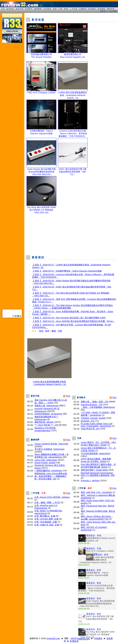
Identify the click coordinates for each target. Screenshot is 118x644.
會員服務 (101, 9)
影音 (41, 331)
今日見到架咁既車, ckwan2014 (96, 453)
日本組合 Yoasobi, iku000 (93, 418)
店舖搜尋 (83, 9)
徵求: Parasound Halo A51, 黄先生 (98, 506)
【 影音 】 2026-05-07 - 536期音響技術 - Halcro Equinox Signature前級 (67, 271)
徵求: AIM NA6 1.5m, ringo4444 (96, 492)
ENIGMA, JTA (88, 421)
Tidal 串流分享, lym (90, 429)
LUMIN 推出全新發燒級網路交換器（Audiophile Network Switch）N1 (49, 382)
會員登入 (104, 11)
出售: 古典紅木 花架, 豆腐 (47, 525)
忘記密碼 (113, 11)
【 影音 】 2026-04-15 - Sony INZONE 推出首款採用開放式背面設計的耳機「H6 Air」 (74, 321)
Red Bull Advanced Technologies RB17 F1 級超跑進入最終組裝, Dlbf (98, 474)
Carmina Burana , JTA (92, 405)
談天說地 (47, 9)
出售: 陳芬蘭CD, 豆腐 (45, 516)
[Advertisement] (71, 234)
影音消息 (10, 9)
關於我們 (111, 9)
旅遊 (55, 9)
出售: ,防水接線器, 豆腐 (46, 522)
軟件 (48, 331)
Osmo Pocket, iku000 (45, 463)
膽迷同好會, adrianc (44, 422)
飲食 (66, 9)
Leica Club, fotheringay (46, 460)
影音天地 (19, 9)
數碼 (54, 331)
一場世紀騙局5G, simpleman (48, 471)
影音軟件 (29, 9)
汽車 (60, 9)
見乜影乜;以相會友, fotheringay (50, 449)
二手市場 (73, 9)
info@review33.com (80, 638)
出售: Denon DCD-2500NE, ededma (52, 497)
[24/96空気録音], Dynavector (48, 414)
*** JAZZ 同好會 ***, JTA (46, 425)
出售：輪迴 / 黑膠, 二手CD (47, 502)
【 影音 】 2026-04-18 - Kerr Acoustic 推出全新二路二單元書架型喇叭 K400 (69, 318)
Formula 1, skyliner (90, 481)
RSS (68, 396)
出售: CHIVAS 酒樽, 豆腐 (46, 519)
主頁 (3, 9)
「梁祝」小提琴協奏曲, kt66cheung (98, 407)
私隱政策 (74, 641)
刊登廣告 (98, 638)
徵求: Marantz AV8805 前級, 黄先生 (98, 511)
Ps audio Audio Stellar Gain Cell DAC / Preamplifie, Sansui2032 (97, 425)
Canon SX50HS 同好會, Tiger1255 (51, 444)
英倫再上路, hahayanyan (47, 406)
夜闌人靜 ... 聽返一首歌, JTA (95, 402)
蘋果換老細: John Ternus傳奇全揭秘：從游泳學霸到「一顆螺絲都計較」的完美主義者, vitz (51, 476)
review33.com (53, 638)
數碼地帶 (38, 9)
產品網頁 (92, 9)
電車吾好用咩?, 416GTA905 (94, 470)
